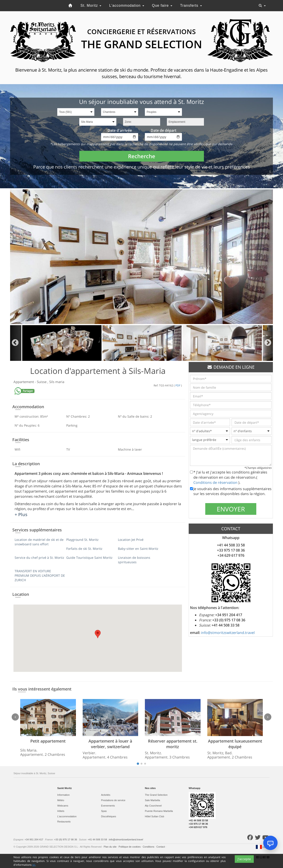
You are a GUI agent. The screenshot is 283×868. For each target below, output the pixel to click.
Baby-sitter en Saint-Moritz (138, 549)
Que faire (162, 5)
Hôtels (61, 811)
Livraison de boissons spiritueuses (134, 560)
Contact (161, 847)
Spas (104, 811)
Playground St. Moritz (82, 540)
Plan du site (110, 847)
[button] (98, 634)
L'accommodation (127, 5)
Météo (61, 800)
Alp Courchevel (153, 806)
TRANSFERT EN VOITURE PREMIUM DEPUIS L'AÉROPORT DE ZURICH (40, 575)
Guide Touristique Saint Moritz (89, 558)
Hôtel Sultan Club (155, 816)
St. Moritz (91, 5)
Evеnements (108, 806)
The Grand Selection (156, 795)
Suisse (42, 382)
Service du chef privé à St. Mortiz (39, 558)
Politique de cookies (130, 847)
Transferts (191, 5)
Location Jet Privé (131, 540)
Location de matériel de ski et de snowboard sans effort (39, 542)
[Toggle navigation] (262, 6)
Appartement (24, 382)
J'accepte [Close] (244, 859)
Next (268, 343)
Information (63, 795)
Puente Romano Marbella (159, 811)
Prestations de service (113, 800)
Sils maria (57, 382)
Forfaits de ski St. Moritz (84, 549)
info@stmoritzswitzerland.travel (228, 633)
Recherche (142, 156)
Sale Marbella (152, 800)
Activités (106, 795)
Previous (15, 343)
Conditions (149, 847)
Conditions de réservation (216, 482)
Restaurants (64, 822)
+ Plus (21, 514)
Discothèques (109, 816)
